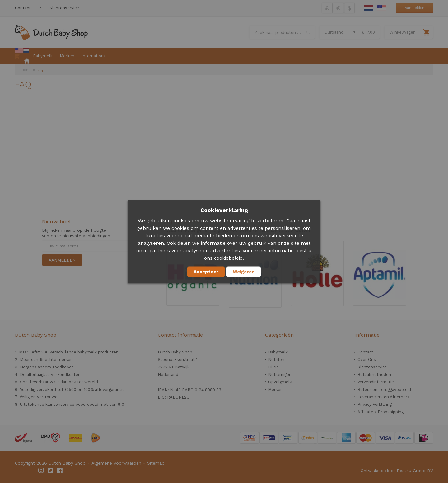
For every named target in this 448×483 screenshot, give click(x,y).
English (382, 8)
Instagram (41, 471)
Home (27, 70)
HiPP (273, 367)
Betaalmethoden (374, 374)
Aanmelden (415, 8)
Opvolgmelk (280, 382)
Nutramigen (280, 374)
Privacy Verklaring (375, 404)
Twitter (51, 471)
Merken (275, 389)
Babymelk (278, 352)
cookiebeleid (228, 258)
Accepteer (206, 272)
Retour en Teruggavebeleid (384, 389)
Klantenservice (64, 8)
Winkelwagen (403, 32)
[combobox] (282, 32)
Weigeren (244, 272)
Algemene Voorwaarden (116, 463)
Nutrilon (276, 360)
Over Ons (367, 360)
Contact (23, 8)
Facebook (60, 471)
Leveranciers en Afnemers (383, 397)
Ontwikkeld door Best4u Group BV (397, 471)
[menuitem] (22, 56)
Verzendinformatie (376, 382)
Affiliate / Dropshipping (380, 412)
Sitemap (156, 463)
